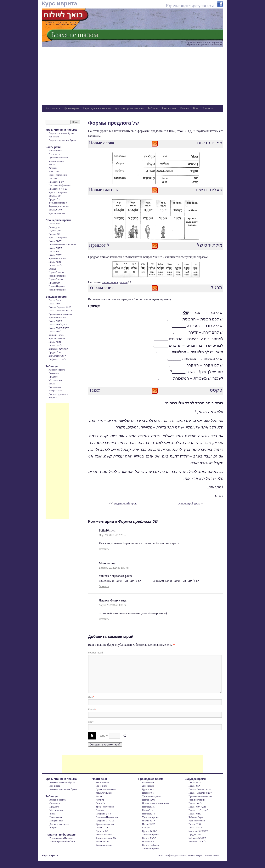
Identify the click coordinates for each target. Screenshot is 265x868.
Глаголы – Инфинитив (60, 185)
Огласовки (54, 373)
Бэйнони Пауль (56, 335)
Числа (52, 164)
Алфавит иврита (57, 370)
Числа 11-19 (55, 196)
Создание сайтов (211, 855)
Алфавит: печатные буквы (62, 133)
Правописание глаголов (60, 314)
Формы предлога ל (58, 203)
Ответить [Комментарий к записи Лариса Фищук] (104, 619)
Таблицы (153, 108)
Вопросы (53, 398)
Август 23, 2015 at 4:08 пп (113, 605)
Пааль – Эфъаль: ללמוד (60, 311)
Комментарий (95, 653)
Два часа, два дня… (58, 394)
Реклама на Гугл (195, 855)
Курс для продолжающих (129, 108)
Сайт (91, 722)
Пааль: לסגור (55, 241)
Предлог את (55, 234)
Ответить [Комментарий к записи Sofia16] (104, 549)
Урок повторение (57, 213)
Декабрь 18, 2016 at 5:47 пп (114, 568)
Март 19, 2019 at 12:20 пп (113, 535)
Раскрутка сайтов (178, 855)
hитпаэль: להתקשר (58, 349)
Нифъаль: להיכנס (57, 359)
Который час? (55, 391)
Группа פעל (55, 231)
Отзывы (185, 108)
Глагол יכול (54, 251)
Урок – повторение (58, 175)
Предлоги (53, 377)
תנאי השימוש (163, 855)
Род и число (54, 154)
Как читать (54, 137)
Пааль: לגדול (55, 331)
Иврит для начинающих (97, 108)
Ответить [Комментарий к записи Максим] (104, 586)
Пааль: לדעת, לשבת (59, 328)
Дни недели (54, 227)
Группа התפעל (56, 272)
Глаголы (53, 178)
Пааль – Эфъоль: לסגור (60, 307)
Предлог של (55, 199)
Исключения (55, 387)
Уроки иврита (72, 108)
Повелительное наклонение (62, 244)
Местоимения (55, 151)
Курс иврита (59, 3)
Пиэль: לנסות (55, 265)
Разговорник (169, 108)
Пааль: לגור (54, 304)
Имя (91, 697)
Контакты (208, 108)
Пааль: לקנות (55, 248)
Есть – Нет (54, 171)
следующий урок (189, 503)
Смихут (52, 269)
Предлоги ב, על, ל (58, 189)
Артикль (53, 168)
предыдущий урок (125, 503)
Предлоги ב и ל (56, 182)
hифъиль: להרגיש (57, 356)
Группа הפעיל (56, 279)
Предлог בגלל (56, 352)
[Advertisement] (132, 76)
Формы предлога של (59, 206)
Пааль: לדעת (55, 255)
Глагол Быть (55, 224)
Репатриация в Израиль (61, 838)
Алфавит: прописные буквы (62, 140)
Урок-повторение (57, 258)
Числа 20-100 (55, 210)
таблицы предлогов (115, 282)
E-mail (92, 710)
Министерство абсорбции (62, 842)
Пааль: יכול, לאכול (58, 325)
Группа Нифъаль (57, 286)
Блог (196, 108)
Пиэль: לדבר (55, 262)
